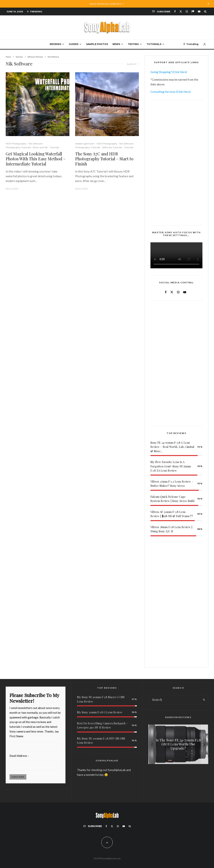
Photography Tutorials (18, 147)
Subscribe (18, 777)
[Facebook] (175, 11)
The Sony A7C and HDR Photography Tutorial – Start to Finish (104, 159)
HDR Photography (16, 144)
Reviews (55, 44)
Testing (133, 44)
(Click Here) (180, 72)
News (116, 44)
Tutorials (154, 44)
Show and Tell (40, 147)
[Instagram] (187, 11)
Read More (12, 189)
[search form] (174, 700)
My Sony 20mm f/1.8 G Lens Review (100, 712)
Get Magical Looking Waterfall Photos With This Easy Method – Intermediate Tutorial (36, 159)
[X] (181, 11)
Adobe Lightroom (85, 144)
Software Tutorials (112, 147)
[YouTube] (199, 11)
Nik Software (35, 144)
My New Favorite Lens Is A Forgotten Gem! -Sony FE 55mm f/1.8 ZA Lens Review (171, 466)
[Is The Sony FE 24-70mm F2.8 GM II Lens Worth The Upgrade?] (178, 744)
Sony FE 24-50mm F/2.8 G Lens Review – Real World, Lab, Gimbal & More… (172, 447)
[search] (204, 700)
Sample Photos (97, 44)
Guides (74, 44)
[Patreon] (193, 11)
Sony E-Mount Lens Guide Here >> (107, 4)
